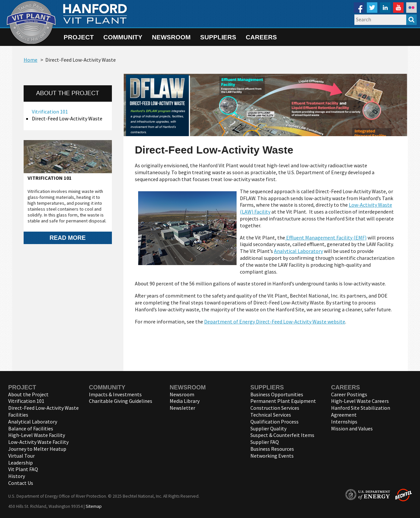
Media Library (185, 401)
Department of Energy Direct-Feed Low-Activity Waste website (275, 321)
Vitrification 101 (50, 112)
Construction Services (275, 408)
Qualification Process (274, 422)
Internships (344, 422)
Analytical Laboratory (298, 251)
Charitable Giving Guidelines (121, 401)
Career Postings (349, 394)
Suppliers (218, 37)
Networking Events (272, 456)
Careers (261, 37)
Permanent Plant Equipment (283, 401)
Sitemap (94, 506)
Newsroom (171, 37)
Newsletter (182, 408)
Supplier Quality (268, 428)
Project (79, 37)
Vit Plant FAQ (23, 469)
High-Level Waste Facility (37, 435)
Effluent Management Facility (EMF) (326, 238)
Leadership (21, 463)
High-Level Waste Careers (360, 401)
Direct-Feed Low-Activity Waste (67, 118)
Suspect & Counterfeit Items (282, 435)
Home (31, 60)
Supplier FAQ (265, 442)
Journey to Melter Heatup (37, 449)
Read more (68, 238)
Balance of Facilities (31, 428)
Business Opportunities (277, 394)
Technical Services (271, 415)
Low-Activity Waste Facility (38, 442)
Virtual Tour (21, 456)
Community (123, 37)
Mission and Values (352, 428)
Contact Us (21, 483)
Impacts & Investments (115, 394)
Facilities (18, 415)
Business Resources (272, 449)
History (17, 476)
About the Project (28, 394)
